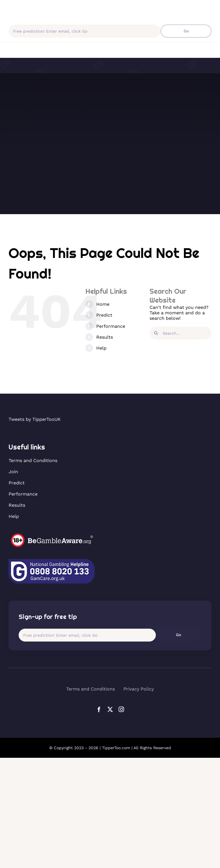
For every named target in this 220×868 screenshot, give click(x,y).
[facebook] (99, 709)
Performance (111, 326)
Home (103, 304)
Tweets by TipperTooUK (35, 419)
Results (105, 337)
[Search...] (180, 333)
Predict (104, 315)
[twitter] (110, 709)
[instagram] (121, 709)
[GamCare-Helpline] (52, 561)
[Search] (156, 333)
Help (101, 348)
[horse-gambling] (52, 535)
